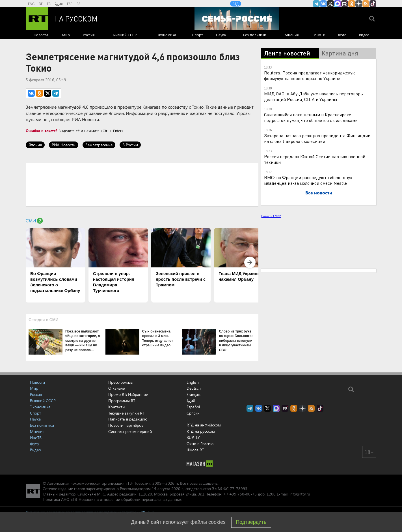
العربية (59, 4)
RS (78, 4)
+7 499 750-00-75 (240, 494)
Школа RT (195, 450)
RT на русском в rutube (345, 4)
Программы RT (122, 401)
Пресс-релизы (121, 382)
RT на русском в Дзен (359, 4)
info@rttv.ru (300, 494)
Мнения (292, 35)
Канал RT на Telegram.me (316, 4)
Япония (35, 145)
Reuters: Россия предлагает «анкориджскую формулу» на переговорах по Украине (310, 75)
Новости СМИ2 (271, 216)
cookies (217, 522)
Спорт (197, 35)
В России (130, 145)
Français (194, 394)
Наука (221, 35)
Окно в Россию (200, 444)
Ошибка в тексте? (42, 131)
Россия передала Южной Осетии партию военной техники (315, 159)
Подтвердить (251, 522)
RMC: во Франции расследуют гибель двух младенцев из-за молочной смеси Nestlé (308, 180)
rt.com (80, 489)
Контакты (117, 407)
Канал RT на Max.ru (338, 4)
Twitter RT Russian (330, 4)
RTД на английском (204, 425)
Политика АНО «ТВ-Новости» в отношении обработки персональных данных (112, 499)
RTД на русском (201, 431)
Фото (342, 35)
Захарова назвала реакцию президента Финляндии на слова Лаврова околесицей (317, 138)
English (193, 382)
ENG (31, 4)
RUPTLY (193, 437)
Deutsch (194, 388)
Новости (41, 35)
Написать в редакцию (128, 419)
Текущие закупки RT (126, 413)
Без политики (255, 35)
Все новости (319, 193)
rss (366, 4)
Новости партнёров (126, 425)
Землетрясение (99, 145)
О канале (116, 388)
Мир (66, 35)
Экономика (167, 35)
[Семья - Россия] (237, 19)
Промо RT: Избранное (128, 394)
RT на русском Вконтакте (323, 4)
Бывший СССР (125, 35)
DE (41, 4)
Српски (193, 413)
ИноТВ (319, 35)
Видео (364, 35)
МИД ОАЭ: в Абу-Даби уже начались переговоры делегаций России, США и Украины (314, 96)
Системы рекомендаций (130, 431)
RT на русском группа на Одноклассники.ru (352, 4)
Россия (89, 35)
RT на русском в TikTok (373, 4)
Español (193, 407)
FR (49, 4)
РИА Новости (64, 145)
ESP (70, 4)
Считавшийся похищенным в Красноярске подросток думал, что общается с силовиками (311, 117)
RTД (236, 4)
